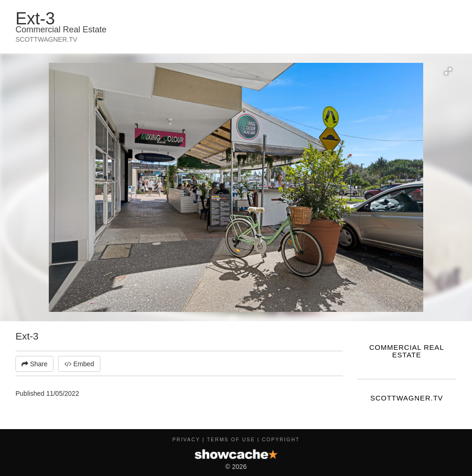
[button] (448, 71)
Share (34, 364)
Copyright (281, 439)
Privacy (186, 439)
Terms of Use (231, 439)
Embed (79, 364)
